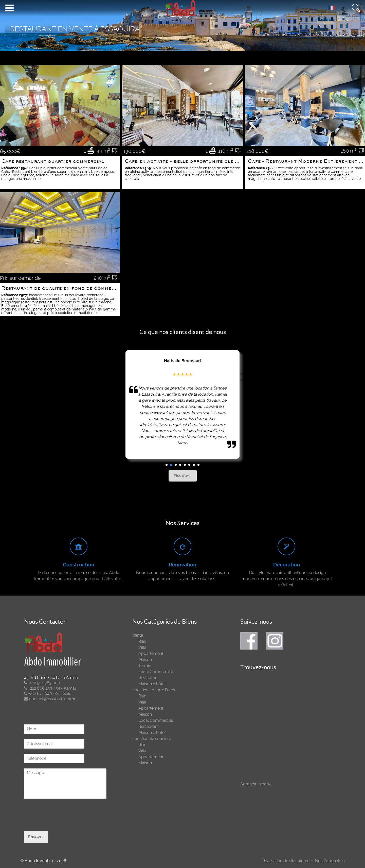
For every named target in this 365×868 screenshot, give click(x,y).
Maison (145, 660)
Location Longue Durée (154, 690)
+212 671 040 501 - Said (48, 694)
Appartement (151, 653)
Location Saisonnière (152, 739)
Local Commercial (156, 672)
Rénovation (182, 565)
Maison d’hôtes (152, 684)
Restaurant (149, 678)
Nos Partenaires (330, 861)
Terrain (145, 666)
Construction (79, 565)
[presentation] (63, 823)
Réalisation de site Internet (287, 861)
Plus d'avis (183, 476)
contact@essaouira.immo (50, 699)
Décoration (287, 565)
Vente (138, 635)
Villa (142, 647)
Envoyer (36, 837)
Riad (142, 641)
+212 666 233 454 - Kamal (50, 688)
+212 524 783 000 (42, 683)
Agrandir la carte (256, 784)
